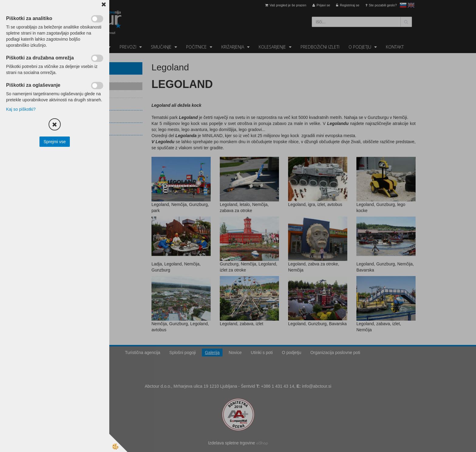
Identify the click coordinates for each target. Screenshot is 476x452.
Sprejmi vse (54, 142)
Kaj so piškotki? (21, 109)
